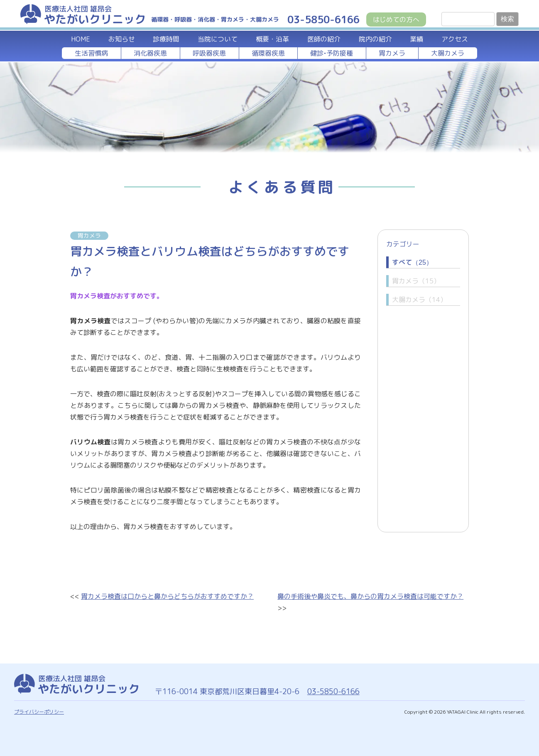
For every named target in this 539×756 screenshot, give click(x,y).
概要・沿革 (272, 39)
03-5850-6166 (333, 691)
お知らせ (122, 39)
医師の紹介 (324, 39)
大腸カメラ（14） (419, 300)
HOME (81, 39)
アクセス (455, 39)
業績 (416, 39)
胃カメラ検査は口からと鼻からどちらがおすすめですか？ (167, 596)
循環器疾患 (268, 53)
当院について (218, 39)
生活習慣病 (91, 53)
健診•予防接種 (332, 53)
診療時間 (166, 39)
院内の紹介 (375, 39)
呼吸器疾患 (209, 53)
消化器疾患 (150, 53)
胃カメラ (392, 53)
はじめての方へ (396, 20)
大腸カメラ (448, 53)
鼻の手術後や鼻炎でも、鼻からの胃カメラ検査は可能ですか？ (370, 596)
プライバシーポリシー (39, 712)
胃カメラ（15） (416, 281)
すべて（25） (412, 262)
